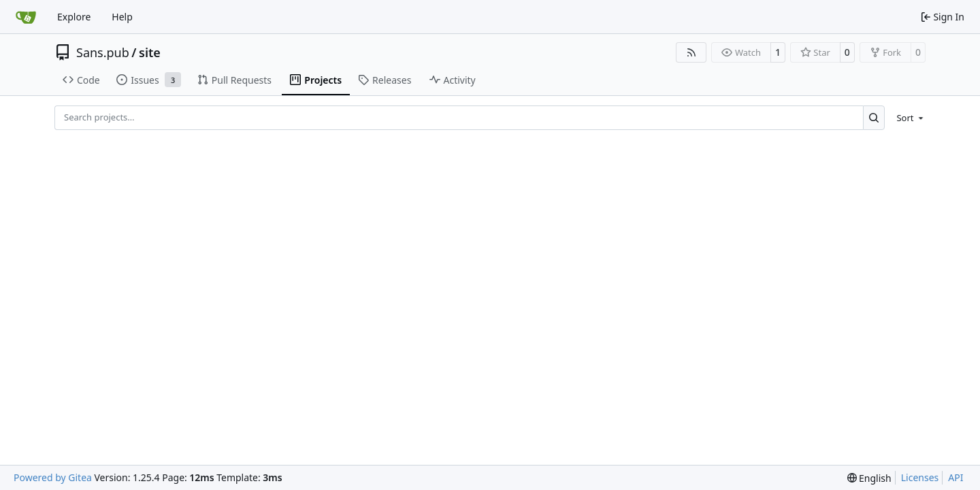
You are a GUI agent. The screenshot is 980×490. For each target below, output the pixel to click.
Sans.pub (103, 52)
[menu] (908, 118)
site (150, 52)
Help (122, 17)
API (955, 477)
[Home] (26, 17)
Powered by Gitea (53, 477)
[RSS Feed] (691, 52)
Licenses (920, 477)
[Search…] (874, 117)
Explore (74, 17)
